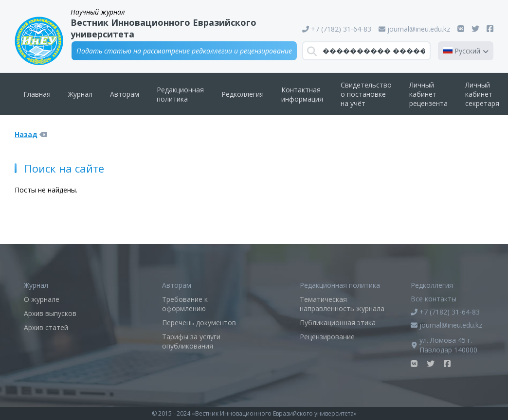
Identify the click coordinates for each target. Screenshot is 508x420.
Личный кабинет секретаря (482, 94)
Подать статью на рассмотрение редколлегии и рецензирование (184, 51)
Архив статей (46, 327)
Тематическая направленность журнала (342, 304)
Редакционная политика (180, 94)
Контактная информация (302, 94)
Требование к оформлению (185, 304)
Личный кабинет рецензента (428, 94)
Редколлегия (243, 94)
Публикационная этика (338, 323)
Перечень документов (199, 323)
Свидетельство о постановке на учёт (366, 94)
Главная (37, 94)
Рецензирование (327, 337)
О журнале (42, 299)
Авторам (125, 94)
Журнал (80, 94)
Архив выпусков (50, 313)
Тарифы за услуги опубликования (191, 341)
